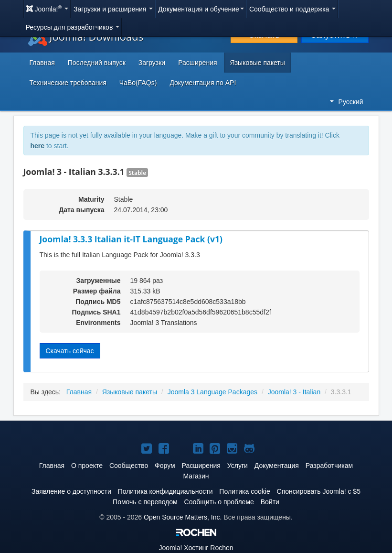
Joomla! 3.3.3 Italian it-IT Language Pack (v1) (131, 239)
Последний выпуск (97, 63)
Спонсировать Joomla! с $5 (319, 491)
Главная (42, 63)
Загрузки (152, 63)
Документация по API (203, 83)
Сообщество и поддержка (292, 9)
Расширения (197, 63)
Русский (347, 102)
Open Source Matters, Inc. (183, 517)
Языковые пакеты (258, 63)
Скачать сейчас (70, 351)
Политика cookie (244, 491)
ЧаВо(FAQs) (138, 83)
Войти (270, 502)
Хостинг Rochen (196, 548)
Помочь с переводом (145, 502)
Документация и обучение (201, 9)
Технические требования (68, 83)
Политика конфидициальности (165, 491)
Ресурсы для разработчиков (73, 27)
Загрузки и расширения (113, 9)
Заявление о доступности (71, 491)
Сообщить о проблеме (219, 502)
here (38, 146)
